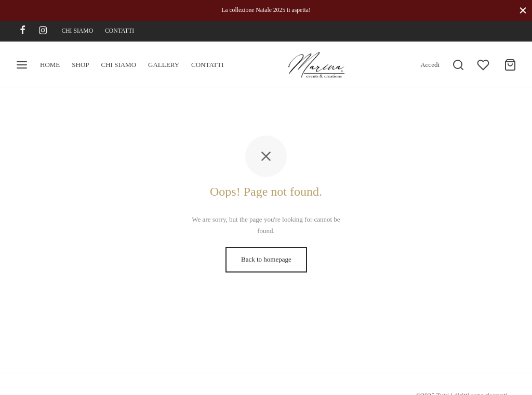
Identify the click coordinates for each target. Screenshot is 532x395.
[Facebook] (23, 31)
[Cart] (510, 65)
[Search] (458, 65)
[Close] (523, 10)
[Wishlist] (484, 65)
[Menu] (22, 65)
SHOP (80, 65)
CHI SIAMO (77, 31)
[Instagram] (43, 31)
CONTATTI (119, 31)
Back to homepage (266, 259)
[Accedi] (430, 65)
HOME (50, 65)
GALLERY (164, 65)
